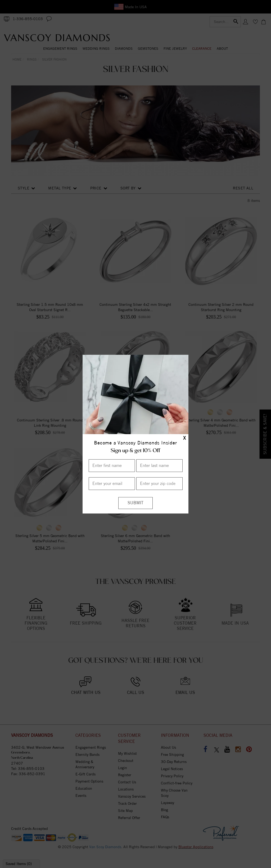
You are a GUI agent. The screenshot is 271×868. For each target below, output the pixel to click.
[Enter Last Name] (159, 466)
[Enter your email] (112, 484)
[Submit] (135, 503)
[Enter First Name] (112, 466)
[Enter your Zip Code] (159, 484)
